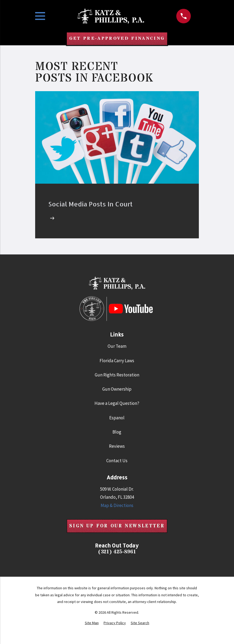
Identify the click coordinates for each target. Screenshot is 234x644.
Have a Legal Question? (117, 404)
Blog (117, 432)
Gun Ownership (117, 389)
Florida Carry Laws (117, 361)
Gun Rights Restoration (117, 375)
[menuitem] (92, 623)
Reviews (117, 446)
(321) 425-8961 (117, 552)
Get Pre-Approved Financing (117, 39)
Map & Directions (117, 506)
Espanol (117, 418)
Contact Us (117, 461)
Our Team (117, 346)
